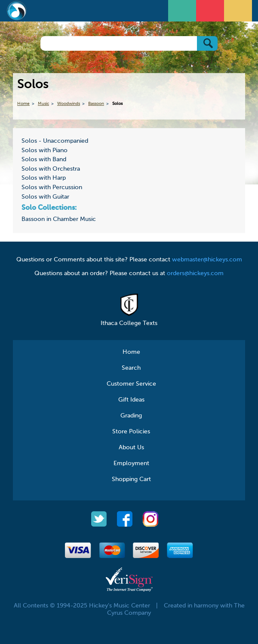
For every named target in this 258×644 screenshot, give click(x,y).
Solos (117, 104)
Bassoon (96, 104)
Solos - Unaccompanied (55, 141)
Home (23, 104)
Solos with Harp (44, 178)
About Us (131, 448)
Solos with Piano (45, 150)
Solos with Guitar (45, 197)
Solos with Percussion (52, 187)
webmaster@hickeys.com (207, 260)
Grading (131, 416)
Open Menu (183, 10)
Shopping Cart (131, 479)
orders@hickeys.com (195, 273)
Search (131, 368)
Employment (131, 463)
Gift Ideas (131, 400)
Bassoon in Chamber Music (59, 219)
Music (43, 104)
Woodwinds (69, 104)
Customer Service (131, 384)
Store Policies (131, 432)
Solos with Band (44, 159)
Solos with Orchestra (51, 169)
